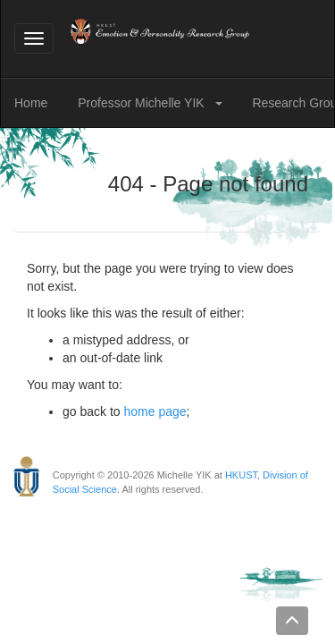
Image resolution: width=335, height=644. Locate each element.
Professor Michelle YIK (142, 103)
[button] (222, 103)
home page (155, 411)
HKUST (241, 475)
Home (31, 103)
